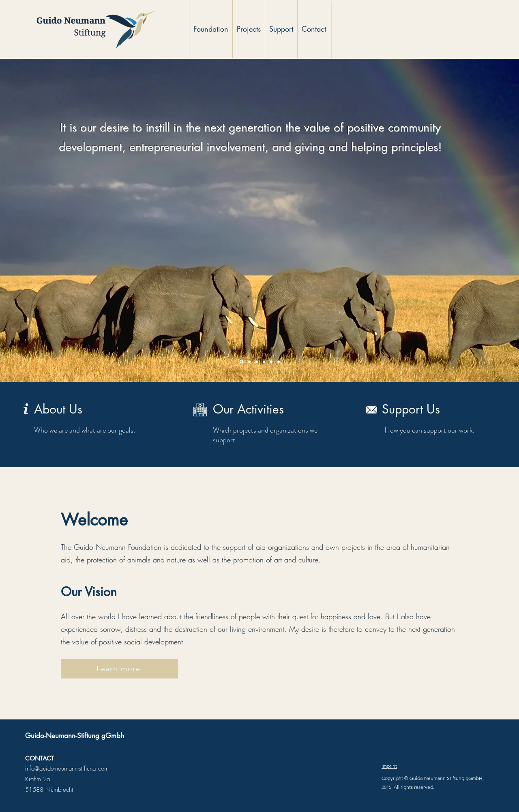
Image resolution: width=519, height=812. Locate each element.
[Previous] (46, 220)
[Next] (473, 220)
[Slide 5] (271, 362)
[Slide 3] (257, 362)
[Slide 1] (241, 362)
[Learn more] (119, 669)
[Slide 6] (279, 362)
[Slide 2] (249, 362)
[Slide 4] (264, 362)
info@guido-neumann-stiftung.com (67, 769)
